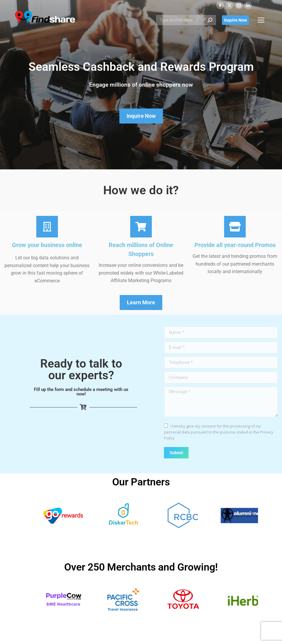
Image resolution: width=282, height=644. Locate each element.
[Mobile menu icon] (261, 20)
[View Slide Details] (81, 515)
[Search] (186, 20)
